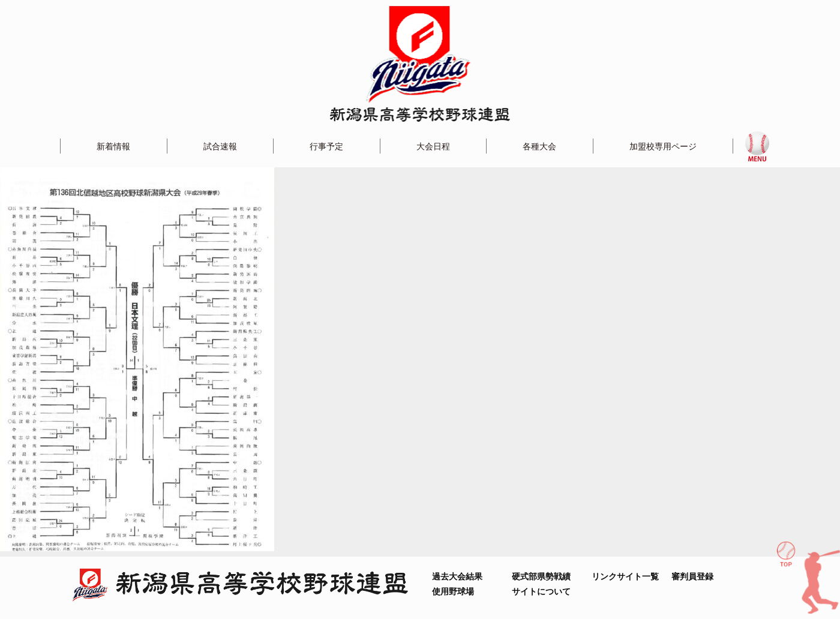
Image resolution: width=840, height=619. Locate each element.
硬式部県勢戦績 (541, 576)
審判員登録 (692, 576)
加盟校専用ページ (663, 146)
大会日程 (433, 146)
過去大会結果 (457, 576)
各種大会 (539, 146)
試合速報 (220, 146)
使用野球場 (453, 591)
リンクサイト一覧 (625, 576)
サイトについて (541, 591)
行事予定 (326, 146)
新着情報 (113, 146)
